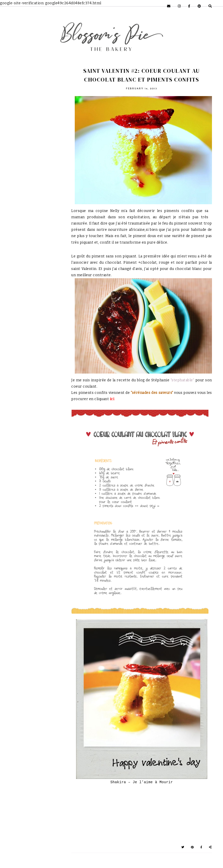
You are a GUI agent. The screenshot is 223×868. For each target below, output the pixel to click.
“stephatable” (182, 380)
